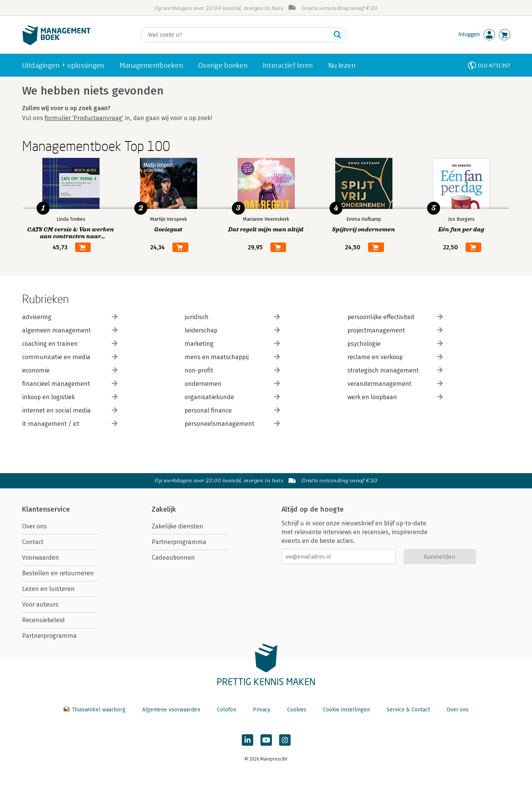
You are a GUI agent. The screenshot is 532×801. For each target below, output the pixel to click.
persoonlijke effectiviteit (395, 317)
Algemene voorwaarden (171, 710)
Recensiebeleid (43, 620)
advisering (70, 317)
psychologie (395, 344)
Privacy (262, 710)
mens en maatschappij (232, 357)
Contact (33, 542)
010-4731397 (494, 65)
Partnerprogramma (49, 636)
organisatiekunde (232, 397)
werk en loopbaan (395, 397)
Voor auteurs (40, 604)
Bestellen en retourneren (58, 573)
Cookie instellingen (346, 710)
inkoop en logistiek (70, 397)
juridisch (232, 317)
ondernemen (232, 384)
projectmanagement (395, 330)
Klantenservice (46, 509)
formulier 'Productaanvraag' (84, 118)
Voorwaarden (41, 558)
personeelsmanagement (232, 424)
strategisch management (395, 370)
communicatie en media (70, 357)
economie (70, 370)
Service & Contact (408, 710)
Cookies (297, 710)
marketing (232, 344)
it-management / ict (70, 424)
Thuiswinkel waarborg (95, 710)
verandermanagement (395, 384)
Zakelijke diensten (178, 526)
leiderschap (232, 330)
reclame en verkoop (395, 357)
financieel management (70, 384)
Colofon (227, 710)
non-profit (232, 370)
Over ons (35, 526)
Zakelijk (164, 509)
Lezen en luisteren (48, 589)
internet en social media (70, 410)
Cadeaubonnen (173, 558)
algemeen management (70, 330)
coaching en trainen (70, 344)
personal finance (232, 410)
